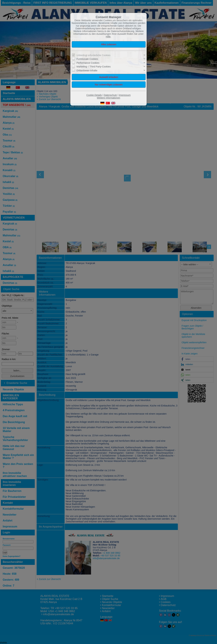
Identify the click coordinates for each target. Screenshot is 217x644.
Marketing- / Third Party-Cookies (93, 67)
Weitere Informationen (108, 98)
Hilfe (108, 37)
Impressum (125, 95)
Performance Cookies (88, 63)
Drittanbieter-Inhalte (87, 70)
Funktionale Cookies (87, 59)
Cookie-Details (94, 95)
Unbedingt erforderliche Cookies (93, 55)
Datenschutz (110, 95)
